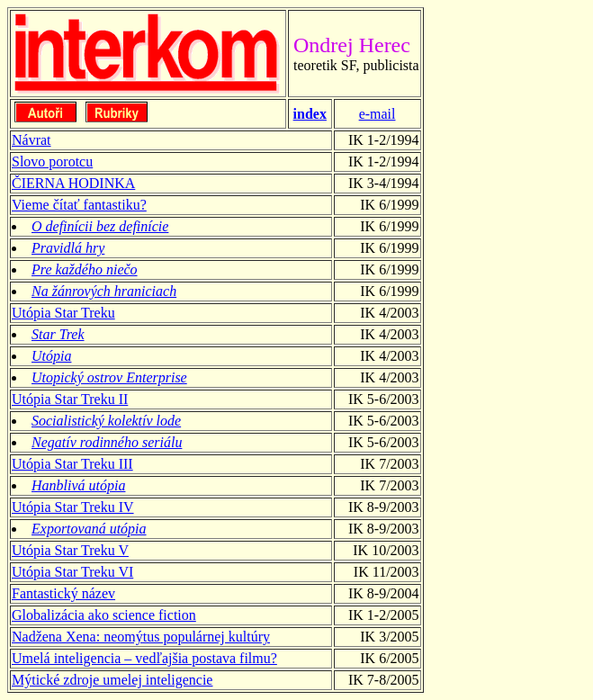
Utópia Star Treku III (72, 464)
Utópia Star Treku (63, 313)
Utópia (51, 356)
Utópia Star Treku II (70, 399)
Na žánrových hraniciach (104, 291)
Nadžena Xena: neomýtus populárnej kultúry (141, 637)
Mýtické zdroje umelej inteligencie (112, 680)
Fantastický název (63, 593)
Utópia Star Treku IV (73, 507)
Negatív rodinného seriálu (107, 442)
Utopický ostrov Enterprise (109, 377)
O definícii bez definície (100, 226)
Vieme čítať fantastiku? (79, 205)
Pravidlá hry (68, 248)
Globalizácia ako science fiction (104, 615)
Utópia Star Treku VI (72, 572)
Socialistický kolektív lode (106, 421)
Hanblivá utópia (78, 485)
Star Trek (58, 334)
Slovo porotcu (52, 162)
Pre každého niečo (85, 269)
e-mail (377, 114)
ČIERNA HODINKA (73, 183)
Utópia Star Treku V (70, 550)
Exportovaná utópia (89, 529)
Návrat (31, 140)
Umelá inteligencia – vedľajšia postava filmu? (144, 658)
